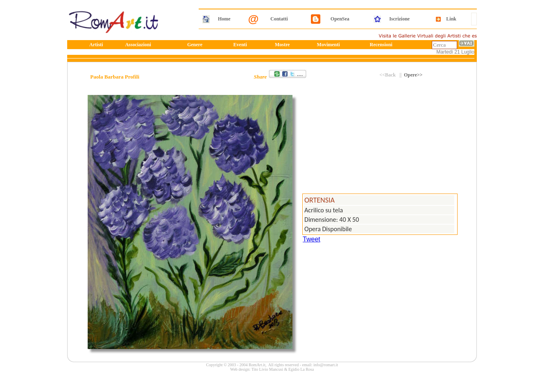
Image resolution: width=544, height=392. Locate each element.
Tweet (312, 239)
